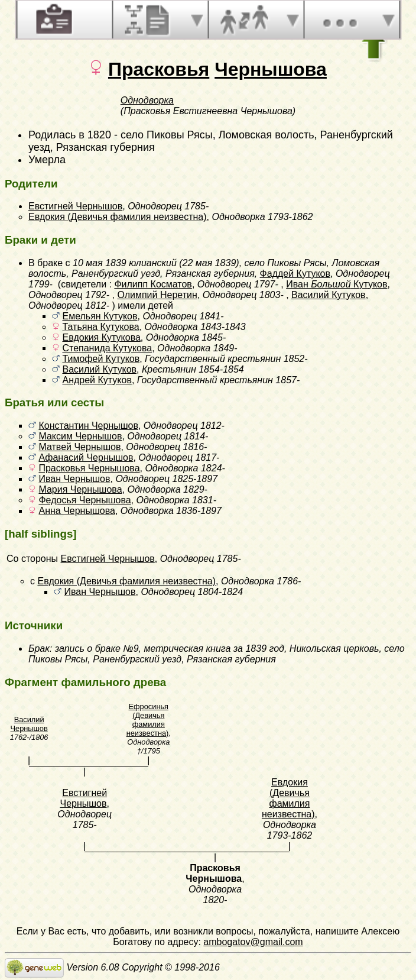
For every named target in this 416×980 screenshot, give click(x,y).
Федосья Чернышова (84, 500)
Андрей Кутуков (97, 380)
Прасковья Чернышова (89, 468)
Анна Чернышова (77, 511)
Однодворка (147, 100)
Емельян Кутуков (100, 316)
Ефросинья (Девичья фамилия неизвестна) (148, 720)
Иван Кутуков (337, 284)
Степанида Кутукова (107, 348)
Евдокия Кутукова (101, 337)
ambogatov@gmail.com (253, 942)
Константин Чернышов (88, 426)
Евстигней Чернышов (75, 206)
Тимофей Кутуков (101, 359)
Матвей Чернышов (79, 447)
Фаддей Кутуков (295, 274)
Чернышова (271, 69)
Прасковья (159, 69)
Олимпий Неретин (157, 295)
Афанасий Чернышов (86, 457)
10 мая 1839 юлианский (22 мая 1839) (156, 263)
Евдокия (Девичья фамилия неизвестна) (118, 217)
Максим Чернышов (80, 436)
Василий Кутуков (329, 295)
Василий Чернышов (29, 724)
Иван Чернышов (74, 479)
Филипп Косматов (153, 284)
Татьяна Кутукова (100, 327)
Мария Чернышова (80, 489)
